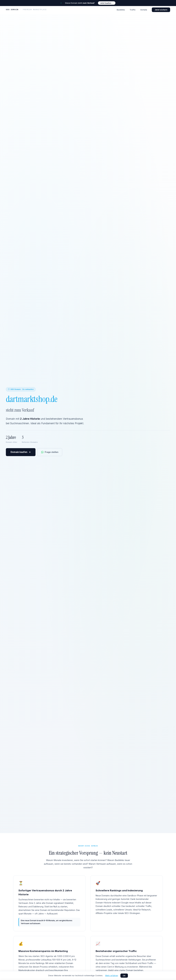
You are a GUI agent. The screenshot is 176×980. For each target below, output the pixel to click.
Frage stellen (50, 452)
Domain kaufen (21, 452)
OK (124, 976)
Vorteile (144, 10)
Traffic (133, 10)
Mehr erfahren (112, 976)
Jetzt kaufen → (107, 3)
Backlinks (121, 10)
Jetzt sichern (161, 10)
